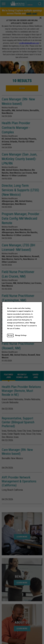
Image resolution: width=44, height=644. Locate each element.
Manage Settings (21, 335)
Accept (10, 335)
